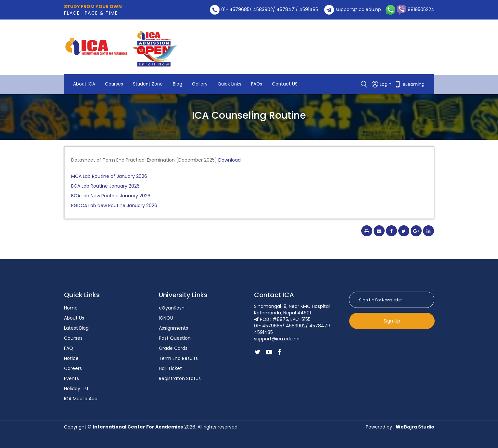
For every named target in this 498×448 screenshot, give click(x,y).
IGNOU (166, 318)
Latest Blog (76, 328)
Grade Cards (173, 348)
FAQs (263, 78)
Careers (73, 368)
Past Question (175, 338)
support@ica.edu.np (353, 9)
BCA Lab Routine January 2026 (105, 186)
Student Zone (151, 78)
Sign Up (392, 321)
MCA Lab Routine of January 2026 (109, 176)
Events (71, 378)
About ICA (85, 78)
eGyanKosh (172, 308)
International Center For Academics (138, 427)
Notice (71, 358)
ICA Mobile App (81, 399)
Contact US (86, 85)
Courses (115, 78)
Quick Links (235, 78)
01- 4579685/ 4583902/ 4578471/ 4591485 (264, 9)
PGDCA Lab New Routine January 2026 (114, 205)
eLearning (409, 81)
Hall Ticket (170, 368)
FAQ (69, 348)
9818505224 (415, 9)
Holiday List (76, 389)
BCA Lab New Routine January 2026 (111, 196)
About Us (74, 318)
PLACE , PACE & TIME (93, 10)
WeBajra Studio (415, 427)
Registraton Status (180, 378)
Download (229, 160)
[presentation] (398, 345)
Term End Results (178, 358)
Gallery (204, 78)
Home (71, 308)
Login (382, 81)
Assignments (173, 328)
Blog (181, 78)
